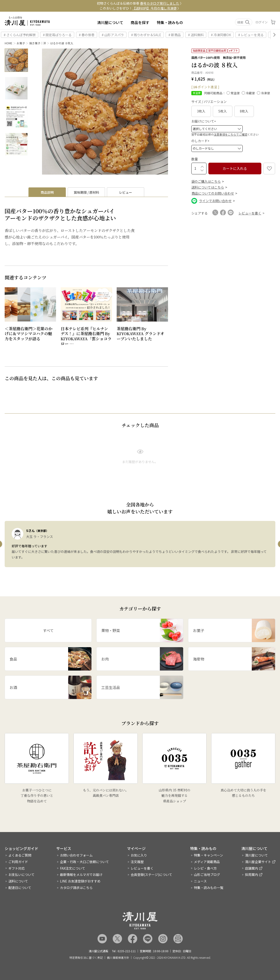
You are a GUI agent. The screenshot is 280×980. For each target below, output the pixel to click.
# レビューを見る (251, 35)
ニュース (200, 881)
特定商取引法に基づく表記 (86, 958)
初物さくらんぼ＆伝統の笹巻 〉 (140, 3)
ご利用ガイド (18, 862)
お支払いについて (21, 875)
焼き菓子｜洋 (38, 43)
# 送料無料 (196, 35)
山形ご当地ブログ (207, 875)
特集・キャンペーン (208, 855)
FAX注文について (73, 868)
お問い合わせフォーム (76, 855)
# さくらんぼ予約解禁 (20, 35)
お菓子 (21, 43)
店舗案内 (252, 868)
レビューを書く (142, 868)
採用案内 (252, 875)
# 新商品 (175, 35)
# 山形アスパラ (113, 35)
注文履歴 (137, 862)
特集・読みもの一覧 (209, 888)
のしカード (201, 141)
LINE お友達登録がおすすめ (80, 881)
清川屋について (110, 22)
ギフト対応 (17, 868)
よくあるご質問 (20, 855)
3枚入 (201, 111)
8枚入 (244, 111)
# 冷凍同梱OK (221, 35)
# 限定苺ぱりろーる (57, 35)
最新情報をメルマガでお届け (81, 875)
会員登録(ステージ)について (151, 875)
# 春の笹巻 (87, 35)
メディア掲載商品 (207, 862)
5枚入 (223, 111)
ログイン (262, 22)
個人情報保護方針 (118, 958)
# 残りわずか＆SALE (146, 35)
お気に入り (139, 855)
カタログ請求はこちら (76, 888)
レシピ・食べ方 (205, 868)
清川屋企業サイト (258, 862)
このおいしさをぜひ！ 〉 (140, 8)
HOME (9, 43)
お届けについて (204, 121)
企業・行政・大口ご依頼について (84, 862)
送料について (18, 881)
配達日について (20, 888)
